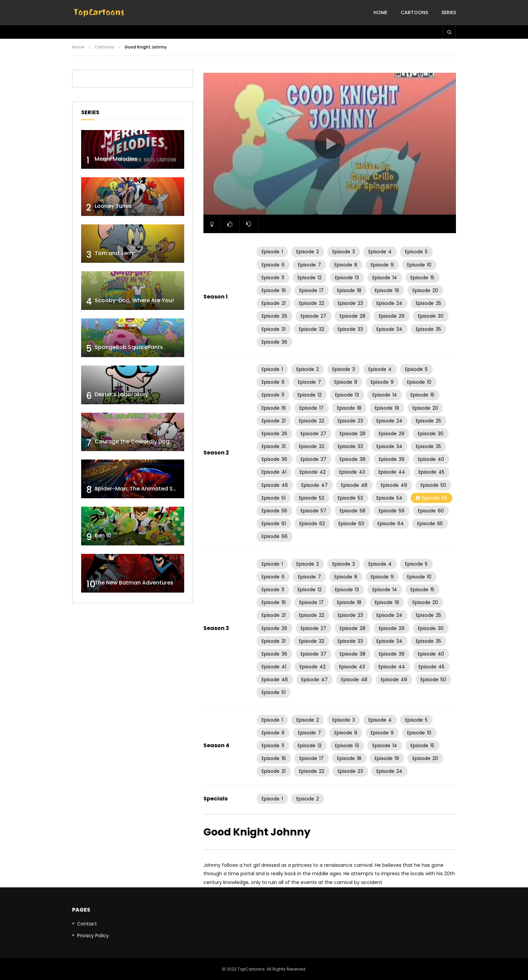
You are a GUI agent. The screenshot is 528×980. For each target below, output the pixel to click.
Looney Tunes (113, 206)
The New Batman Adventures (134, 583)
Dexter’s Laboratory (121, 394)
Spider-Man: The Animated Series (140, 489)
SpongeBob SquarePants (129, 347)
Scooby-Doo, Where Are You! (134, 300)
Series (449, 12)
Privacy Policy (93, 936)
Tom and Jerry (114, 253)
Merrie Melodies (116, 159)
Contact (87, 924)
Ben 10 (103, 535)
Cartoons (414, 12)
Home (380, 12)
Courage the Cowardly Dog (132, 441)
